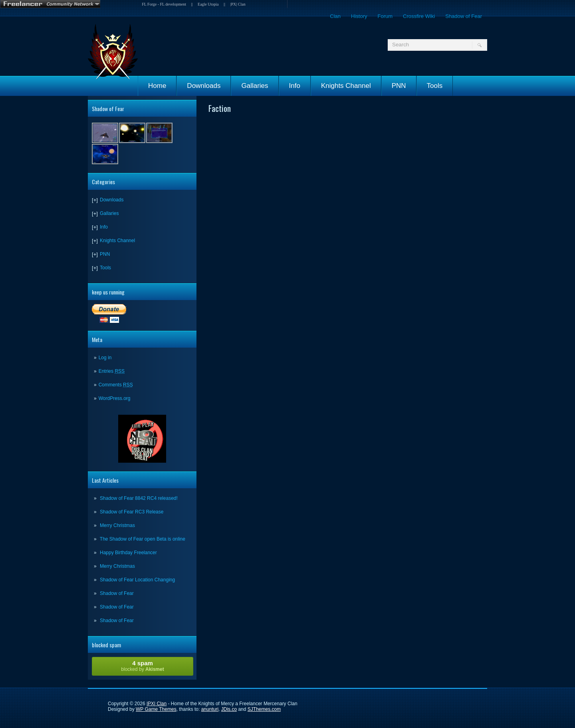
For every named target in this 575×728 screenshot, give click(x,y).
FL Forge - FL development (164, 4)
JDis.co (229, 709)
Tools (435, 86)
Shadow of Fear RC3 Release (132, 512)
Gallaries (255, 86)
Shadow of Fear (464, 16)
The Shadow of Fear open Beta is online (143, 539)
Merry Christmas (117, 525)
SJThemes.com (264, 709)
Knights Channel (346, 86)
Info (295, 86)
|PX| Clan (238, 4)
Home (157, 86)
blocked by (143, 666)
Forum (385, 16)
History (359, 16)
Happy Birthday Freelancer (128, 553)
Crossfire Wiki (419, 16)
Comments (116, 385)
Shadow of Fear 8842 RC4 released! (139, 498)
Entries (112, 371)
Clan (335, 16)
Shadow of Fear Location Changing (137, 580)
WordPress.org (115, 398)
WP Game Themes (156, 709)
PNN (399, 86)
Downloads (204, 86)
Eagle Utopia (208, 4)
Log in (105, 358)
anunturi (210, 709)
